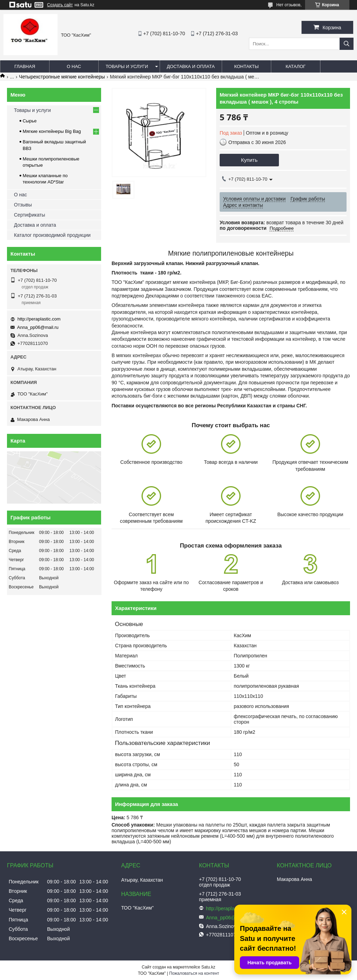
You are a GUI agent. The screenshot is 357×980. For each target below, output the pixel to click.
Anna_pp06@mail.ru (38, 327)
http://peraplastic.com (39, 319)
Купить (249, 160)
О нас (74, 66)
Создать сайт (60, 5)
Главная (25, 66)
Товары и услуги (127, 66)
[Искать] (347, 44)
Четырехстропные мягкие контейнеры (62, 77)
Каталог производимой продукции (52, 235)
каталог (295, 66)
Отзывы (23, 205)
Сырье (30, 121)
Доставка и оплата (191, 66)
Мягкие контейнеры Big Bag (52, 131)
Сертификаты (29, 215)
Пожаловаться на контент (194, 973)
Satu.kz (208, 967)
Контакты (246, 66)
